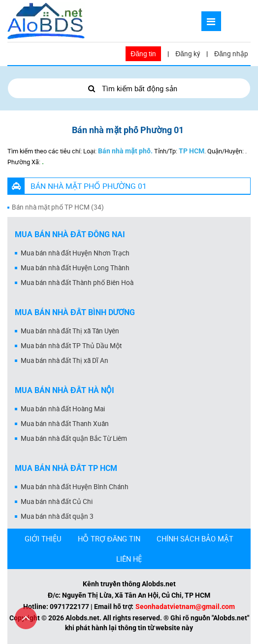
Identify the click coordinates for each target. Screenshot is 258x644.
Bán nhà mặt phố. (125, 151)
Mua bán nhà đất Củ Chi (57, 501)
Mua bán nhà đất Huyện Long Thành (75, 268)
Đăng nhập (231, 54)
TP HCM (192, 151)
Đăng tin (143, 54)
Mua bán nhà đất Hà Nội (64, 390)
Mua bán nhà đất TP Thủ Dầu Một (71, 346)
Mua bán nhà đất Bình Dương (75, 312)
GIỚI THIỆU (43, 538)
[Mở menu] (211, 21)
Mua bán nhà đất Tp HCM (66, 468)
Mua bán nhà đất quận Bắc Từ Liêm (74, 438)
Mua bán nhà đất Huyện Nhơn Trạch (75, 253)
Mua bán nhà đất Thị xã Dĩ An (64, 360)
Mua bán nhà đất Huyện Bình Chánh (75, 487)
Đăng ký (188, 54)
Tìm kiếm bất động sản (129, 88)
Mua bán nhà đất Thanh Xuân (65, 424)
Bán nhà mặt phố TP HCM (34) (58, 207)
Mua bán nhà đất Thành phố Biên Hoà (77, 283)
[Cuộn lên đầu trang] (26, 618)
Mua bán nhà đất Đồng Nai (70, 234)
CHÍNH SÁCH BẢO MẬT (195, 538)
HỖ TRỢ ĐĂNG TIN (109, 538)
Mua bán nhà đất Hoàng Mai (63, 409)
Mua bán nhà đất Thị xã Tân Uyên (70, 331)
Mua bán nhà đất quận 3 (57, 516)
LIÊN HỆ (129, 559)
